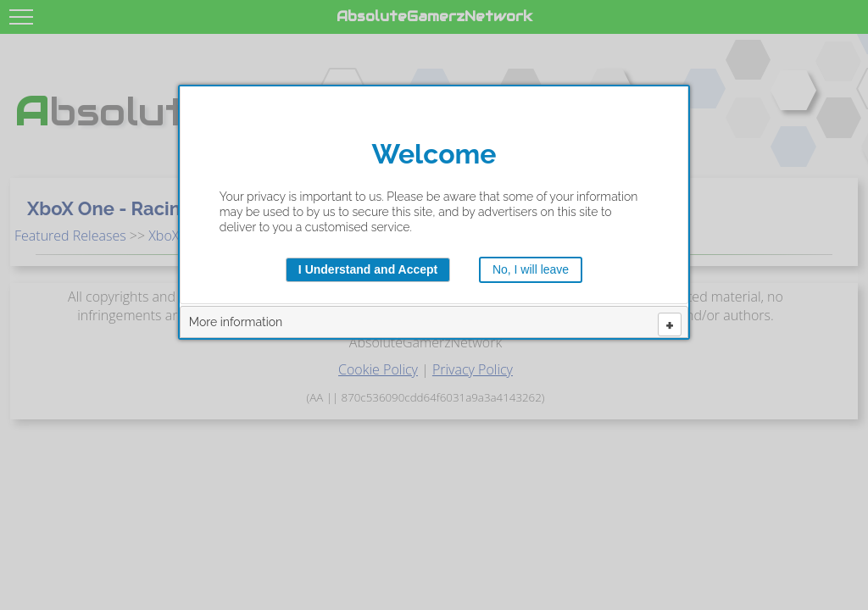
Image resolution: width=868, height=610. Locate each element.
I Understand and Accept (368, 269)
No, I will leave (531, 269)
